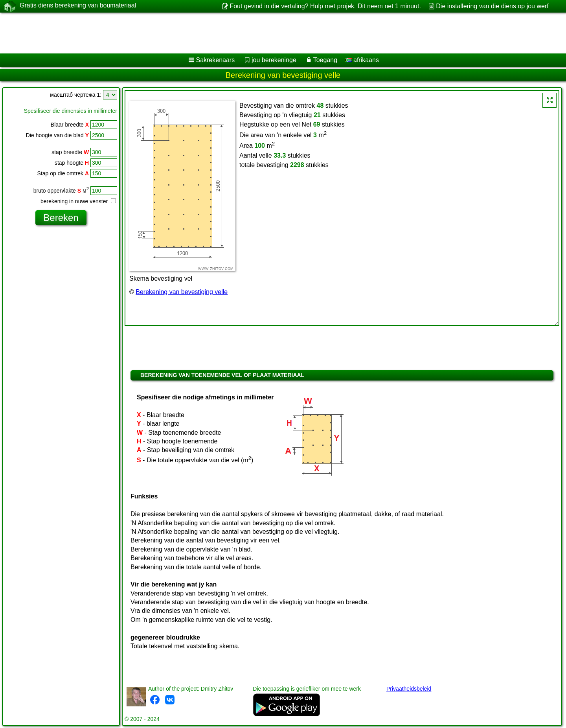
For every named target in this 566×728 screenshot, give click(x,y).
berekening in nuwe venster (78, 201)
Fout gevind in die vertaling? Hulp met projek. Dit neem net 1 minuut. (325, 6)
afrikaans (362, 60)
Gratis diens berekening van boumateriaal (78, 6)
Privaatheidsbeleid (409, 689)
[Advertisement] (239, 33)
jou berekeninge (274, 60)
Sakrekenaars (215, 60)
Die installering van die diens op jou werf (492, 6)
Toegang (325, 60)
